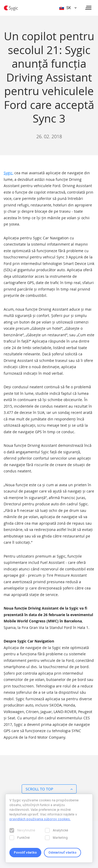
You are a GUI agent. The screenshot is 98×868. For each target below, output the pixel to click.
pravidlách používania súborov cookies (40, 819)
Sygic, (8, 173)
